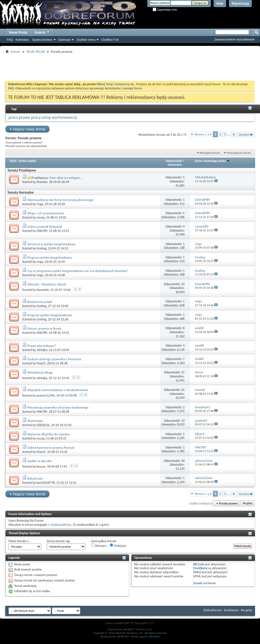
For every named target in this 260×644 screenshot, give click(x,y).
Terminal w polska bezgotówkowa (51, 244)
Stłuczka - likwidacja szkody (47, 284)
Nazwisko (43, 290)
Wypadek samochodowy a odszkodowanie (58, 390)
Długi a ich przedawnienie (46, 213)
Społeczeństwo (42, 40)
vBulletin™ (129, 629)
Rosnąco (99, 545)
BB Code (199, 564)
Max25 (41, 363)
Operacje (65, 40)
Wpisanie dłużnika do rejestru (49, 434)
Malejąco (118, 545)
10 (183, 421)
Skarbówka (35, 421)
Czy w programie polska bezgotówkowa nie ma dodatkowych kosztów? (78, 271)
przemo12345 (46, 395)
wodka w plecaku (40, 461)
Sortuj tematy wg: (59, 541)
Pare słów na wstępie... (66, 178)
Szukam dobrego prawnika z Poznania (54, 359)
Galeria (42, 32)
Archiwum (231, 610)
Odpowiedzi (174, 161)
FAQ (10, 40)
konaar (41, 466)
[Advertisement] (130, 67)
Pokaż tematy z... (20, 541)
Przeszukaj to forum (239, 153)
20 (183, 461)
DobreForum (213, 610)
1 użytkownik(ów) (60, 525)
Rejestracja (240, 4)
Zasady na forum (204, 583)
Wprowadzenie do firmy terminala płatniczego (60, 200)
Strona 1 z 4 (203, 134)
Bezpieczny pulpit (40, 302)
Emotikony (200, 568)
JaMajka (42, 350)
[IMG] (197, 572)
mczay (41, 217)
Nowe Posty (18, 33)
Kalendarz (22, 40)
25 (183, 390)
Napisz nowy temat (27, 129)
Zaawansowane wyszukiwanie (234, 39)
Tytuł (13, 161)
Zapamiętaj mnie (165, 10)
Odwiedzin (175, 165)
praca (13, 117)
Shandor (42, 182)
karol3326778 (46, 483)
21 (183, 372)
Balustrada (35, 478)
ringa (40, 204)
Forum (16, 51)
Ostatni (246, 135)
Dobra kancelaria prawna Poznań (51, 447)
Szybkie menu (86, 40)
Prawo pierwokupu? (42, 346)
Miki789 (42, 231)
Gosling (42, 248)
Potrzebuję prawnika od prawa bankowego (58, 407)
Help (220, 4)
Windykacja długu (40, 372)
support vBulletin (149, 636)
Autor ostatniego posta (212, 161)
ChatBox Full (110, 40)
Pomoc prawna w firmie (44, 328)
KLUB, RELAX (36, 51)
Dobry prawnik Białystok (45, 227)
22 (183, 284)
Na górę (248, 503)
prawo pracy (30, 117)
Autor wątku (28, 161)
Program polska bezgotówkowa (50, 257)
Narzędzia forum (210, 153)
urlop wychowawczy (59, 117)
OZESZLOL (43, 425)
